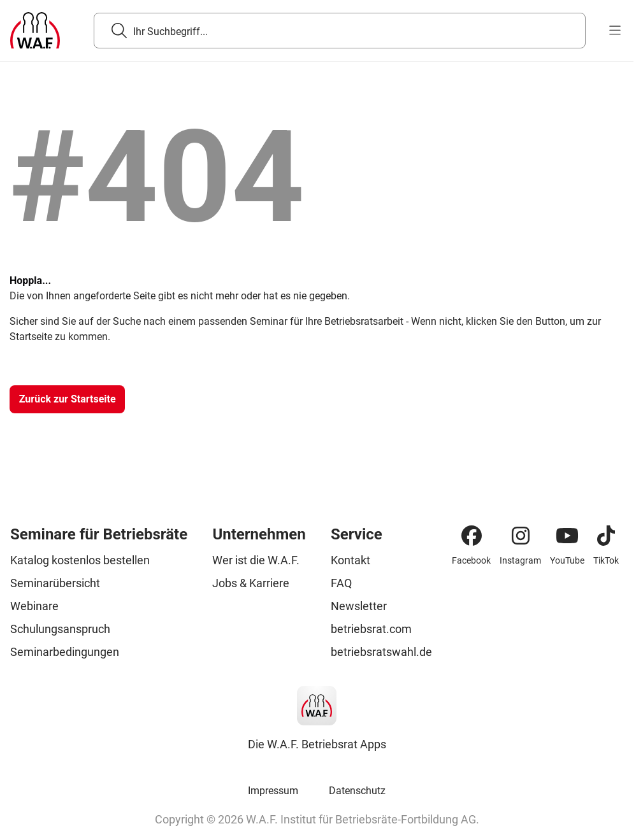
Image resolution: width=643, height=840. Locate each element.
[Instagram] (521, 536)
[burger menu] (615, 31)
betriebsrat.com (371, 629)
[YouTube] (567, 536)
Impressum (273, 791)
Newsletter (359, 606)
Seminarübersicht (55, 583)
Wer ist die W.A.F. (256, 560)
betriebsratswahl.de (381, 652)
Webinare (34, 606)
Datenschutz (357, 791)
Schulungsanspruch (60, 629)
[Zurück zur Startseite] (67, 399)
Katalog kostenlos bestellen (80, 560)
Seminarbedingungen (65, 652)
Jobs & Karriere (251, 583)
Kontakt (350, 560)
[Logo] (35, 31)
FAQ (341, 583)
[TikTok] (606, 536)
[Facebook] (472, 536)
